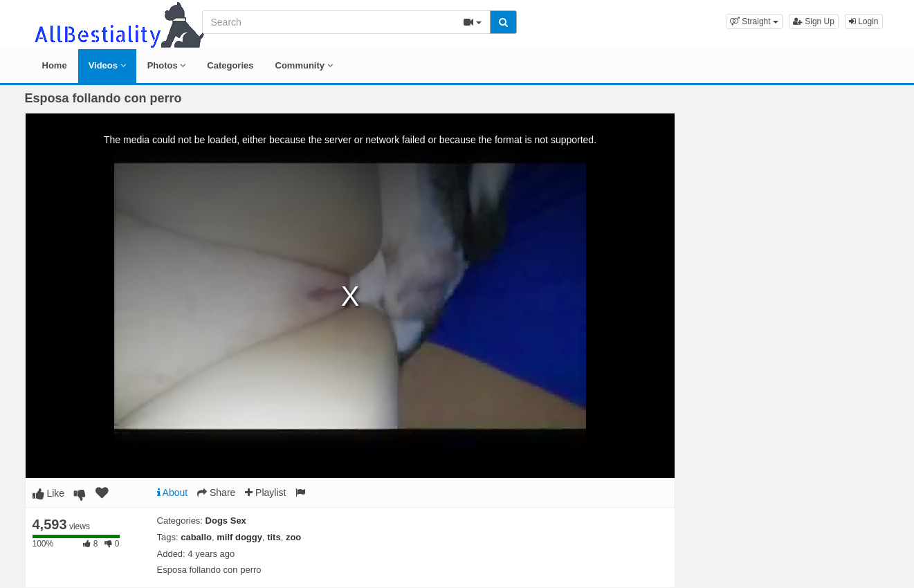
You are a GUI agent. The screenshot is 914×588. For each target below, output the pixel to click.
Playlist (265, 493)
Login (864, 21)
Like (49, 493)
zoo (293, 537)
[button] (754, 21)
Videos (107, 65)
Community (304, 65)
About (173, 493)
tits (274, 537)
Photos (167, 65)
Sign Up (814, 21)
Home (55, 65)
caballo (196, 537)
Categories (230, 65)
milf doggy (239, 537)
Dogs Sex (226, 521)
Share (216, 493)
